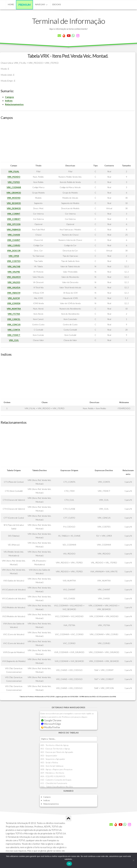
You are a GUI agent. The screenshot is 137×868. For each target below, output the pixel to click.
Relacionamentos (14, 104)
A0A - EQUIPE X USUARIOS (53, 776)
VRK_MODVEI (14, 198)
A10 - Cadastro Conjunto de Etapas (56, 780)
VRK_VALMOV (14, 277)
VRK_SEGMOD (14, 203)
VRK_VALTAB (14, 266)
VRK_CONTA (14, 330)
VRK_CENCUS (14, 324)
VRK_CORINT (14, 214)
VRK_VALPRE (14, 272)
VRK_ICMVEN (14, 303)
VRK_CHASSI (14, 235)
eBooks (57, 4)
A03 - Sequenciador (49, 756)
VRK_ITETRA (14, 314)
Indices (9, 101)
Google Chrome (51, 720)
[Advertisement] (68, 142)
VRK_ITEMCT (14, 335)
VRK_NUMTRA (14, 309)
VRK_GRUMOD (14, 193)
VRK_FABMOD (14, 230)
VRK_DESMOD (14, 208)
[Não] (133, 860)
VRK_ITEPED (14, 182)
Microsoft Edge (51, 724)
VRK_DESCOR (14, 251)
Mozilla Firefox (51, 727)
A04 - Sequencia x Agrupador (53, 759)
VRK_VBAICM (14, 293)
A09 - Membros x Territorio (52, 773)
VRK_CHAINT (14, 240)
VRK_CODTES (14, 261)
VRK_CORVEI (14, 245)
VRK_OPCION (14, 224)
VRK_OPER (14, 256)
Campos (9, 97)
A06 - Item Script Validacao (52, 766)
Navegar (40, 4)
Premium (25, 5)
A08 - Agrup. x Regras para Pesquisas (56, 769)
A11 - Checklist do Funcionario (54, 783)
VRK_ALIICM (14, 298)
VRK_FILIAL (14, 171)
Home (11, 4)
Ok (69, 864)
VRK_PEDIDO (14, 177)
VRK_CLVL (14, 340)
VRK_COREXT (14, 219)
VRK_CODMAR (14, 187)
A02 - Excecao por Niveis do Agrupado (57, 752)
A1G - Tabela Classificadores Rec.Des (57, 787)
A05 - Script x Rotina (49, 762)
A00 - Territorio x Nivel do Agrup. (55, 745)
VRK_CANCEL (14, 319)
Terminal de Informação (68, 21)
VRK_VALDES (14, 282)
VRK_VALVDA (14, 287)
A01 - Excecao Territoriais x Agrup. (55, 749)
